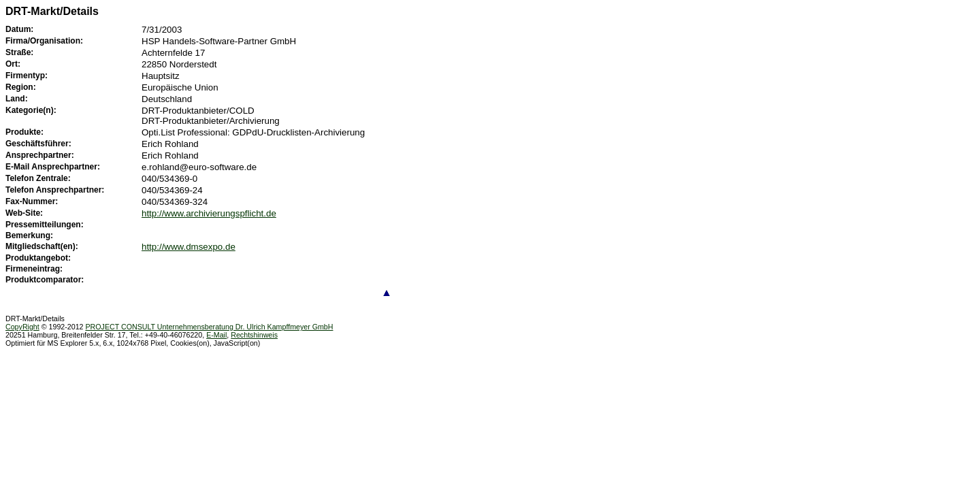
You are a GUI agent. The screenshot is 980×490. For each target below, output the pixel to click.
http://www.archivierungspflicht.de (209, 213)
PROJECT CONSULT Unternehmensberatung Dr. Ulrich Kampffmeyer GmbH (209, 327)
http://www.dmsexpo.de (189, 247)
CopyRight (22, 327)
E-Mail (216, 335)
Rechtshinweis (254, 335)
